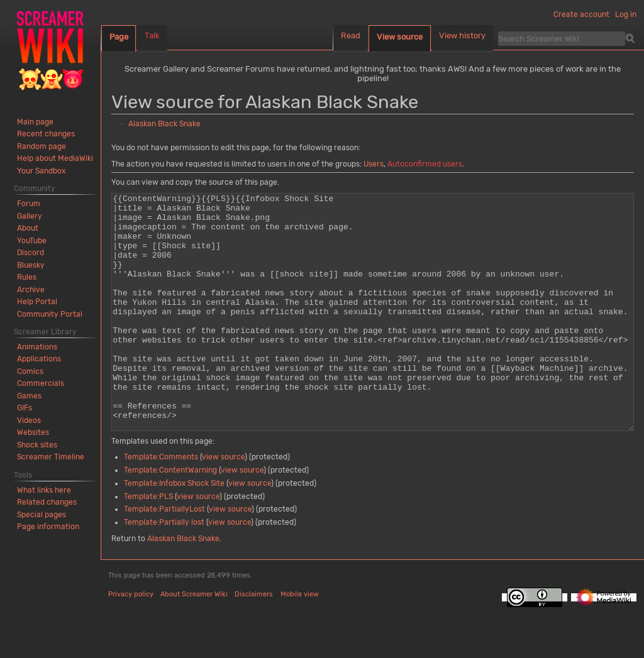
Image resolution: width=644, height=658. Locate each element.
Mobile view (300, 641)
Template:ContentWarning (170, 517)
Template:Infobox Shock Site (174, 530)
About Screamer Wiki (194, 641)
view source (223, 504)
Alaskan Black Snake (164, 124)
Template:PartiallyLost (164, 556)
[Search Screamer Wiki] (562, 38)
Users (374, 164)
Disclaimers (254, 641)
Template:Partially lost (164, 569)
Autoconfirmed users (425, 164)
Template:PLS (148, 544)
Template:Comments (161, 504)
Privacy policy (131, 641)
